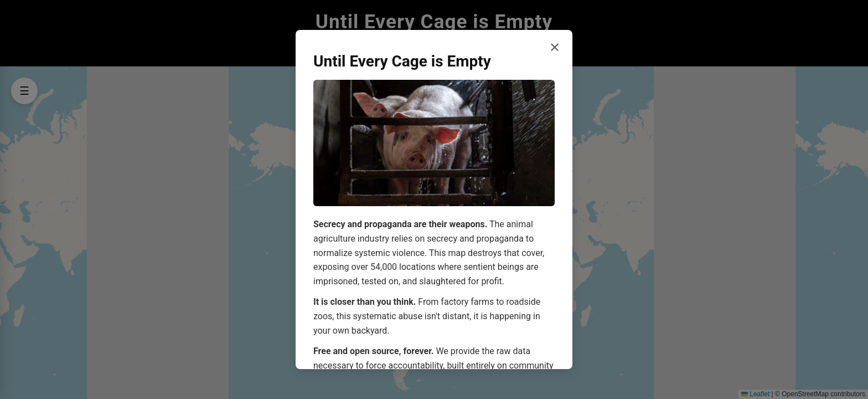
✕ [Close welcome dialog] (555, 47)
